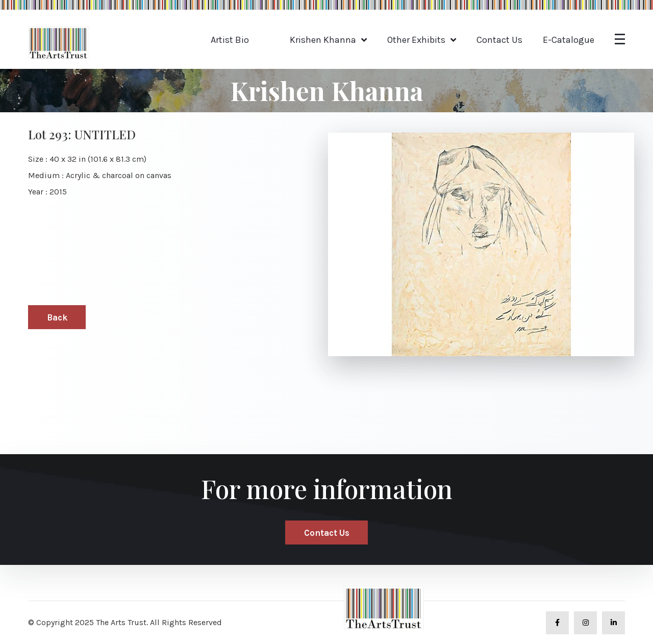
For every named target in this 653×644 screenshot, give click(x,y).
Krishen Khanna (323, 40)
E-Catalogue (569, 40)
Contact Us (499, 40)
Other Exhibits (416, 40)
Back (57, 317)
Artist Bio (230, 40)
